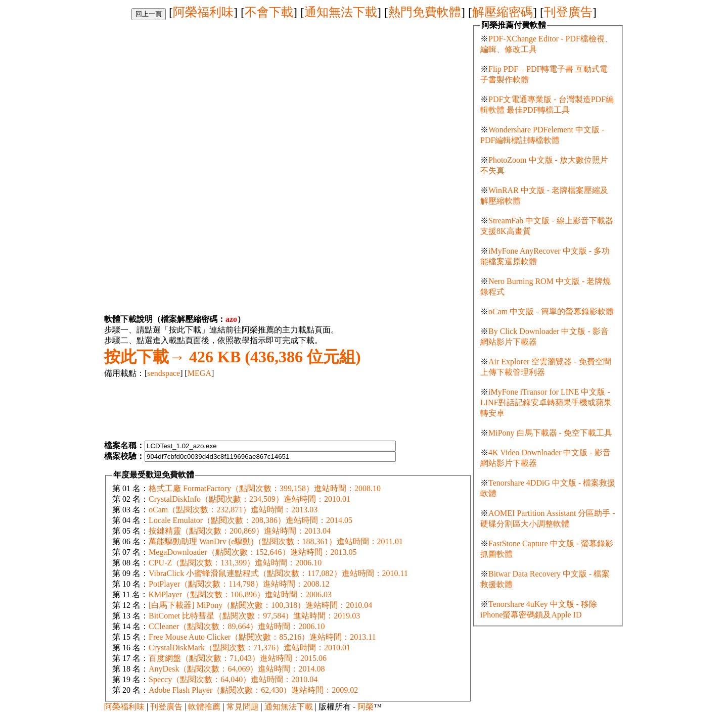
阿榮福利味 (203, 12)
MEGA (199, 373)
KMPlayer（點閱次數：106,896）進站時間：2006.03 (240, 594)
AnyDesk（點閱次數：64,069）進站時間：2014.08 (237, 669)
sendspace (164, 373)
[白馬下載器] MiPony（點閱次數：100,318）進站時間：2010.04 (260, 605)
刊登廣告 (568, 12)
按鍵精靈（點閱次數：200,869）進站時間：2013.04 (240, 531)
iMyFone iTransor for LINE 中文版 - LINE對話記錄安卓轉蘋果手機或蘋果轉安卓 (546, 402)
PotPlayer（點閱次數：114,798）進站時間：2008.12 (239, 584)
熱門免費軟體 (425, 12)
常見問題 (243, 707)
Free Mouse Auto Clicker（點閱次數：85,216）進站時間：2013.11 (262, 637)
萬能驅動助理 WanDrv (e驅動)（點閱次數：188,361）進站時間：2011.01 (276, 541)
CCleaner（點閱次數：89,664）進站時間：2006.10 (237, 626)
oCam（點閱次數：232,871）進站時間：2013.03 (233, 510)
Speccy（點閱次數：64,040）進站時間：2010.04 (233, 679)
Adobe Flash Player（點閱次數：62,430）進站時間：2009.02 (253, 690)
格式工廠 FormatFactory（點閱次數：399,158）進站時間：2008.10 (265, 488)
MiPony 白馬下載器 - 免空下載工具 (550, 433)
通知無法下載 (341, 12)
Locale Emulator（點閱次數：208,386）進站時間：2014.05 (251, 520)
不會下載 (269, 12)
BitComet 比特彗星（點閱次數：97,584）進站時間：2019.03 (254, 616)
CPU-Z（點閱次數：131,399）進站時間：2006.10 (235, 563)
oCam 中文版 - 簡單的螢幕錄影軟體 (551, 312)
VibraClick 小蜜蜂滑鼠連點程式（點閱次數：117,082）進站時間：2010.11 (278, 573)
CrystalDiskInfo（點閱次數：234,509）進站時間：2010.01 (249, 499)
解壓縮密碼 (503, 12)
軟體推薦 (204, 707)
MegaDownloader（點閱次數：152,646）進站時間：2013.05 (253, 552)
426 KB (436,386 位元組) (233, 357)
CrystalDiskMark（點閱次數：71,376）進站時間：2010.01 (249, 648)
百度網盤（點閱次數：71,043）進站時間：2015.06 (238, 658)
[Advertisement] (189, 91)
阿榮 (366, 707)
